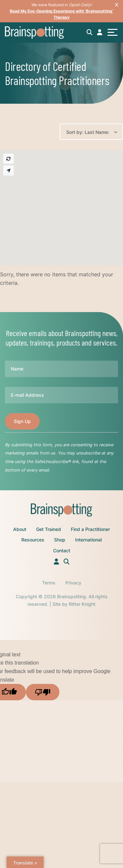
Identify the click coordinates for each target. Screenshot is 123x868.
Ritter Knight (82, 604)
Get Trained (49, 529)
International (88, 540)
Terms (49, 583)
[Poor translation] (43, 692)
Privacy (73, 583)
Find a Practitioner (90, 529)
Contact (62, 550)
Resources (33, 540)
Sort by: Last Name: (88, 132)
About (20, 529)
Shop (60, 540)
